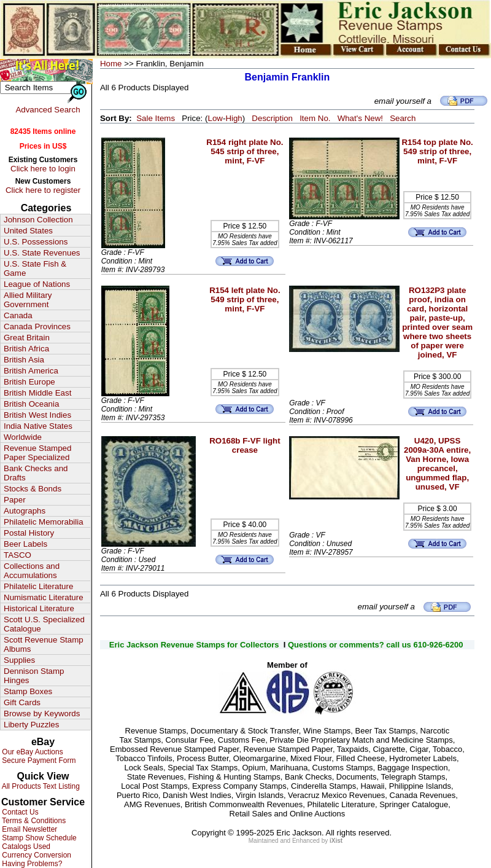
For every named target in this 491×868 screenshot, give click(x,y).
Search (403, 118)
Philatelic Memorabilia (44, 522)
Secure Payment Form (38, 760)
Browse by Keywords (42, 714)
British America (31, 371)
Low (215, 118)
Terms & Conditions (33, 821)
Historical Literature (39, 608)
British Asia (24, 360)
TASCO (17, 555)
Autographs (25, 511)
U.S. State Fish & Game (35, 268)
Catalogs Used (25, 846)
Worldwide (23, 437)
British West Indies (37, 415)
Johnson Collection (38, 220)
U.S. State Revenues (42, 253)
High (234, 118)
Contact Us (19, 812)
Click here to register (43, 190)
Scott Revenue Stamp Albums (44, 644)
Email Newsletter (29, 829)
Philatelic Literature (38, 586)
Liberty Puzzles (31, 725)
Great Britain (27, 338)
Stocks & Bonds (33, 489)
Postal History (29, 533)
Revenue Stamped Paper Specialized (37, 453)
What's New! (360, 118)
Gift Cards (22, 702)
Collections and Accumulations (32, 571)
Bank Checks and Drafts (36, 473)
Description (272, 118)
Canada (18, 315)
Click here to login (43, 169)
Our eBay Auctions (32, 752)
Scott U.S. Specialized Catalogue (44, 624)
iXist (336, 841)
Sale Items (156, 118)
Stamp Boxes (28, 691)
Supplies (19, 660)
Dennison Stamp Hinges (34, 676)
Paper (15, 500)
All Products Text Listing (40, 786)
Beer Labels (25, 544)
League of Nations (37, 284)
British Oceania (31, 404)
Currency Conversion (36, 855)
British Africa (26, 349)
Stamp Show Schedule (38, 838)
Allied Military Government (28, 300)
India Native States (38, 426)
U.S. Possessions (36, 242)
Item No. (315, 118)
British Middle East (37, 393)
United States (28, 231)
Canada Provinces (37, 326)
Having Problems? (31, 864)
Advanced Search (48, 110)
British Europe (29, 382)
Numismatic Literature (44, 597)
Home (111, 64)
